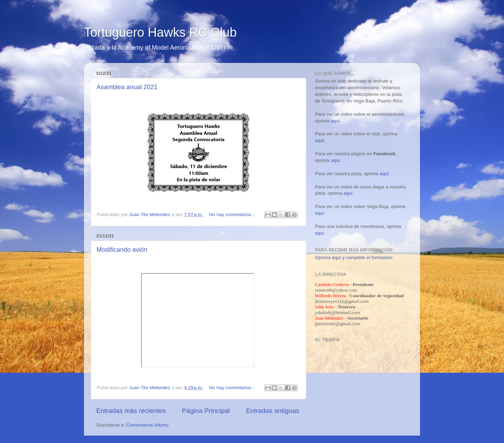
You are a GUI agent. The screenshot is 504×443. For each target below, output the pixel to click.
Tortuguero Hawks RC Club (160, 32)
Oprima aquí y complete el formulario (354, 258)
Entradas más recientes (131, 411)
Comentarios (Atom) (148, 425)
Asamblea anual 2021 (127, 87)
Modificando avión (122, 250)
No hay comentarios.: (232, 215)
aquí (335, 121)
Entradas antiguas (273, 411)
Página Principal (206, 411)
